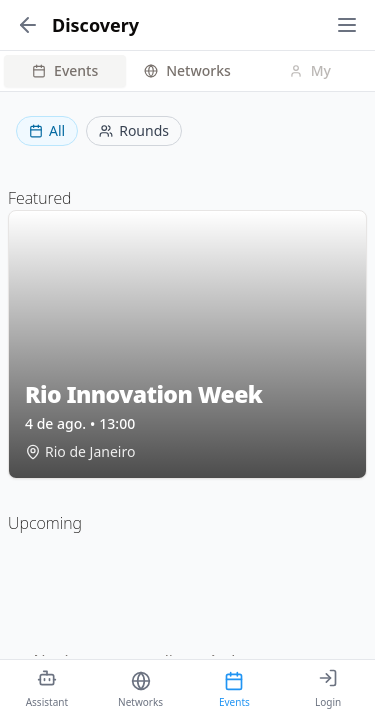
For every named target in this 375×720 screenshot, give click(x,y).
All (47, 130)
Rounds (134, 130)
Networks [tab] (187, 70)
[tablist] (187, 71)
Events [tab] (65, 70)
